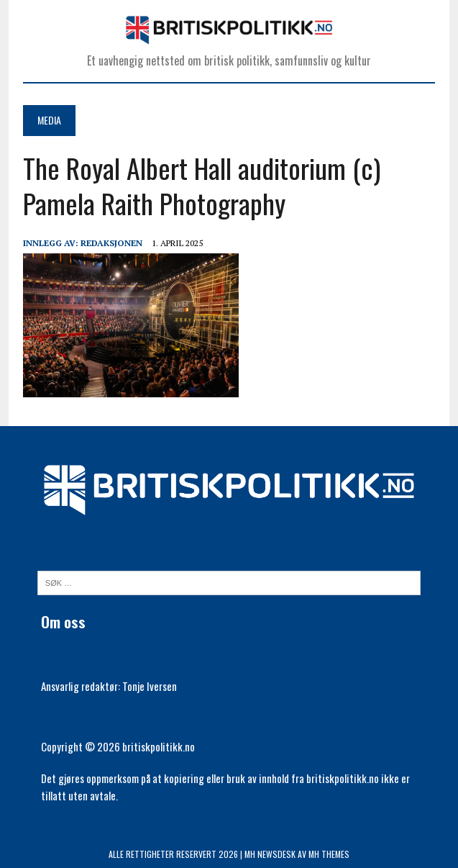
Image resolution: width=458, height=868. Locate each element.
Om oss (63, 621)
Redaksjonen (111, 243)
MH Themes (329, 854)
